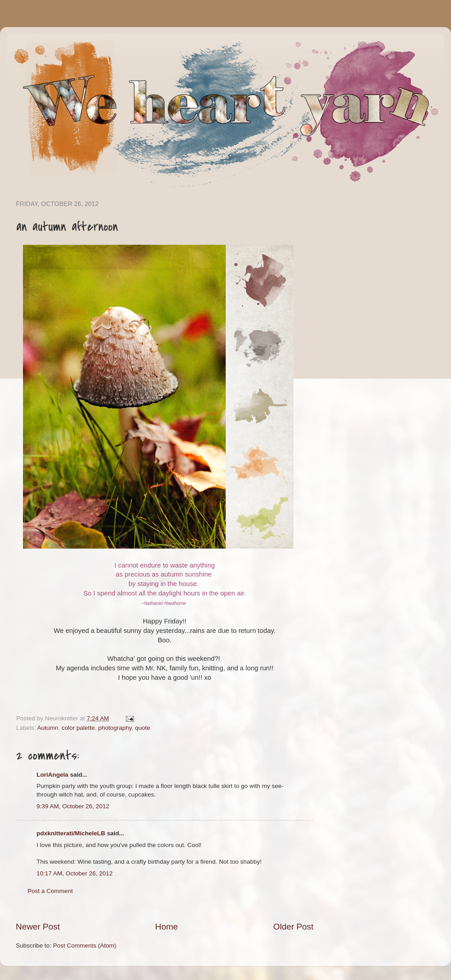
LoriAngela (53, 775)
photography (115, 728)
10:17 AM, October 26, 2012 (75, 873)
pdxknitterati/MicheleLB (71, 833)
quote (143, 728)
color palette (78, 728)
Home (166, 927)
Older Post (293, 927)
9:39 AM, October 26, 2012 (73, 806)
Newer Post (38, 927)
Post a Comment (50, 891)
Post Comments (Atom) (85, 946)
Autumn (48, 728)
